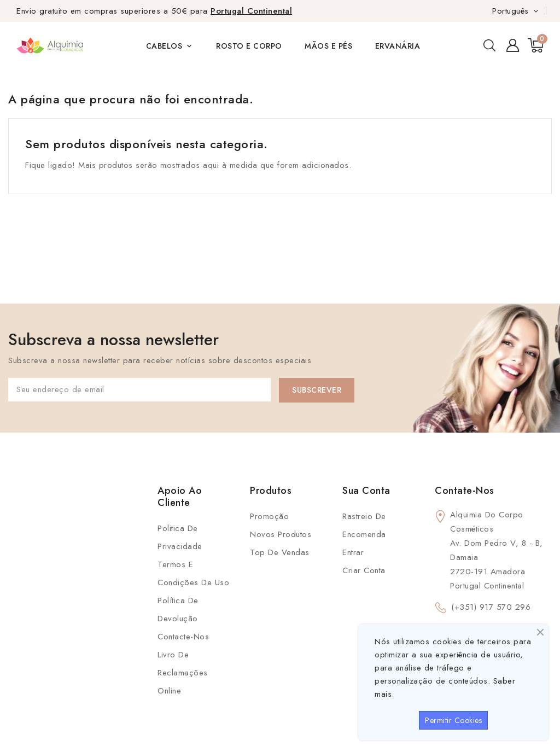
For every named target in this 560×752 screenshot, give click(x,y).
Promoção (269, 516)
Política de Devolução (178, 610)
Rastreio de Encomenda (364, 525)
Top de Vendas (280, 552)
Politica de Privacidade (180, 537)
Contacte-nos (183, 637)
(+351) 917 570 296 (491, 607)
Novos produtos (281, 534)
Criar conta (364, 570)
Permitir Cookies (453, 720)
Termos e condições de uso (193, 573)
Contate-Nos (465, 491)
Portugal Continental (251, 11)
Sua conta (366, 491)
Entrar (353, 552)
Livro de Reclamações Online (183, 673)
